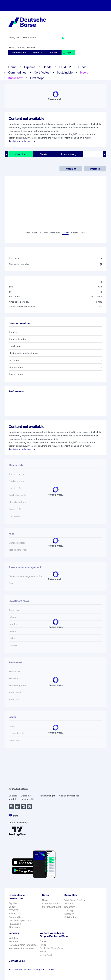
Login (67, 52)
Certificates (42, 72)
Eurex (43, 952)
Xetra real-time (19, 52)
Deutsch (31, 48)
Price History (69, 154)
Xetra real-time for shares (23, 945)
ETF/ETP (65, 67)
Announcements (51, 904)
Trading (69, 911)
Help (12, 48)
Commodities (17, 72)
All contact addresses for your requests (31, 970)
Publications (71, 917)
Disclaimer (26, 796)
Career (44, 941)
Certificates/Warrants (20, 921)
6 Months (55, 233)
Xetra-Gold (46, 955)
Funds (82, 67)
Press (43, 945)
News (84, 72)
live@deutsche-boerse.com (22, 141)
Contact (21, 48)
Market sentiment (52, 907)
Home (12, 67)
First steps (37, 78)
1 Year (65, 233)
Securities (70, 907)
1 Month (44, 233)
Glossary (69, 914)
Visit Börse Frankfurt (75, 900)
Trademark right (47, 796)
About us (69, 904)
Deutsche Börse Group (52, 948)
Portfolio (54, 52)
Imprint (12, 799)
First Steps (15, 927)
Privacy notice (28, 799)
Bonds (47, 67)
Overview (21, 154)
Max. (83, 233)
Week (35, 233)
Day (28, 233)
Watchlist (38, 52)
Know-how (15, 78)
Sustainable (65, 72)
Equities (30, 67)
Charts (44, 154)
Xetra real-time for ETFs (22, 949)
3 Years (74, 233)
